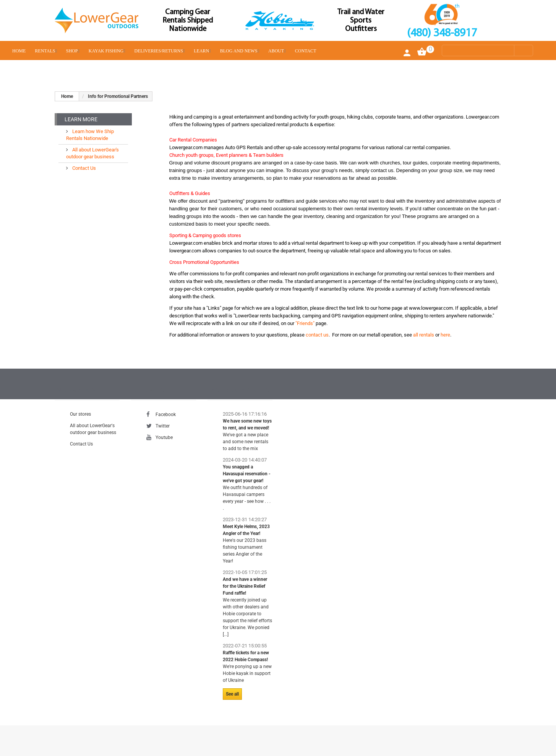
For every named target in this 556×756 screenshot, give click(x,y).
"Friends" (305, 323)
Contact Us (83, 168)
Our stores (80, 414)
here (445, 335)
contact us (317, 335)
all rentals (424, 335)
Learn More (81, 119)
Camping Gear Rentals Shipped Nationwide (188, 21)
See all (232, 694)
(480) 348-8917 (442, 33)
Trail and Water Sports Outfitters (361, 21)
